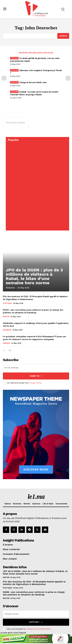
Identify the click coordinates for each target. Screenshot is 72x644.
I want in (36, 376)
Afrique (6, 343)
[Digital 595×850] (37, 227)
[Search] (63, 36)
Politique (7, 303)
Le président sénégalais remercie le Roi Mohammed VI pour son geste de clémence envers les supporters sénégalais (34, 338)
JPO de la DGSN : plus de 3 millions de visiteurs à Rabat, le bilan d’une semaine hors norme (34, 276)
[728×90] (36, 642)
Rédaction (10, 288)
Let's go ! (36, 622)
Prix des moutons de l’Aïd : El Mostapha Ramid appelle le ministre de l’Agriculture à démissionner (34, 583)
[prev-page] (4, 78)
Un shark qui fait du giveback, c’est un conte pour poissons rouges (35, 59)
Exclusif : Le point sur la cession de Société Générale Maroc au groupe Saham (34, 93)
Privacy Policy (35, 383)
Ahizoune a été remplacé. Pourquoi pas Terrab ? (36, 72)
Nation (6, 317)
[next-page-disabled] (68, 78)
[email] (36, 368)
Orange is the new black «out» (33, 82)
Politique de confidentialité (38, 629)
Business (7, 330)
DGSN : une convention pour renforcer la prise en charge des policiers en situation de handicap (33, 311)
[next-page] (9, 351)
